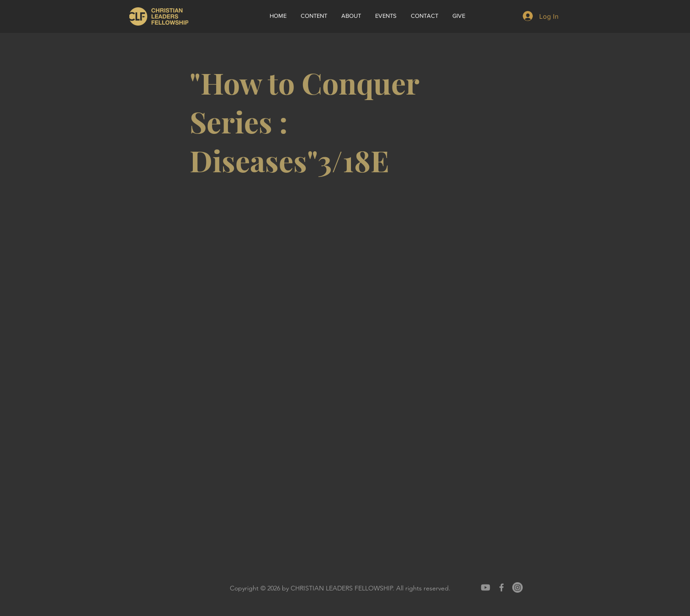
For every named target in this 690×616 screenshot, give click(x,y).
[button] (351, 16)
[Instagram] (517, 587)
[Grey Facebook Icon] (502, 587)
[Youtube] (486, 587)
